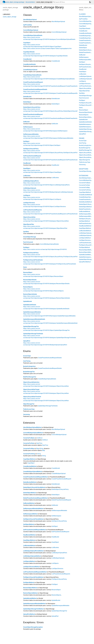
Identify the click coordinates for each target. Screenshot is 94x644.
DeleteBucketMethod (30, 482)
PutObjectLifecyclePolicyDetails (33, 260)
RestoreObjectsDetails (30, 294)
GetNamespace (28, 127)
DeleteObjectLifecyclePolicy (32, 107)
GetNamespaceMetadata (31, 134)
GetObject (26, 141)
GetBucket (26, 122)
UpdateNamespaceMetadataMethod (34, 604)
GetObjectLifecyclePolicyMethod (33, 519)
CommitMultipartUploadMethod (33, 433)
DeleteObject (27, 102)
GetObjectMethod (29, 524)
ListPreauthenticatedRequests (33, 210)
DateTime (39, 443)
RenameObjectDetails (30, 280)
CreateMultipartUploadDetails (32, 75)
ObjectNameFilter (29, 224)
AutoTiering (27, 361)
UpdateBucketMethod (30, 598)
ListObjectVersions (29, 203)
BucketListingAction (29, 366)
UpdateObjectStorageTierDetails (33, 334)
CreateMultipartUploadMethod (33, 472)
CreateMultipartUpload (30, 70)
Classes (82, 14)
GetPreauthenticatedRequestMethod (34, 530)
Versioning (27, 414)
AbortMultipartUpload (30, 20)
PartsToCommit (28, 242)
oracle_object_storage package (15, 2)
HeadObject (27, 168)
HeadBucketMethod (29, 535)
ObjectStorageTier (29, 404)
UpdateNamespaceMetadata (32, 312)
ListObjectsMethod (29, 561)
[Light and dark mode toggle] (90, 2)
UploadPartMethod (29, 614)
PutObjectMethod (29, 582)
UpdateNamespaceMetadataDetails (34, 319)
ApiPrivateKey (28, 25)
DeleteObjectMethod (30, 493)
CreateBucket (27, 59)
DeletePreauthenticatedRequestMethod (35, 498)
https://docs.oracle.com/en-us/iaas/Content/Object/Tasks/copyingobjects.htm (47, 48)
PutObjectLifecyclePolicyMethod (33, 577)
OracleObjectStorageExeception (33, 627)
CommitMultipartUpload (31, 30)
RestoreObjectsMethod (30, 593)
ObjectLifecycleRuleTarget (31, 389)
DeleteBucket (27, 97)
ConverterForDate (29, 443)
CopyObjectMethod (29, 459)
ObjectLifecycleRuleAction (31, 382)
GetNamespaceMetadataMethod (33, 509)
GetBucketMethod (29, 503)
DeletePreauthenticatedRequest (33, 114)
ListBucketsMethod (29, 546)
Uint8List (40, 438)
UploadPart (27, 341)
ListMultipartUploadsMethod (32, 556)
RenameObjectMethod (30, 588)
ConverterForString (29, 454)
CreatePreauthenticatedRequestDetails (35, 89)
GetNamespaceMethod (30, 514)
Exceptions (84, 169)
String (41, 449)
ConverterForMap (29, 449)
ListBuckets (27, 176)
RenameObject (28, 272)
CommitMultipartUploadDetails (33, 35)
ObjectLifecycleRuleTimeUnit (32, 397)
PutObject (26, 247)
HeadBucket (27, 163)
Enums (82, 138)
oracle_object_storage (10, 17)
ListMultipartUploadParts (31, 181)
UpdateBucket (28, 301)
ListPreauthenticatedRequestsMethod (35, 572)
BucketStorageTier (29, 372)
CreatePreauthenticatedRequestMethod (35, 477)
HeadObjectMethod (29, 540)
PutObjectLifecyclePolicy (31, 253)
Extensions (84, 176)
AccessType (27, 356)
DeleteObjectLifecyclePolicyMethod (34, 487)
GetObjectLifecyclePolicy (31, 149)
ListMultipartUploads (30, 188)
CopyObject (27, 43)
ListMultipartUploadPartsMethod (33, 551)
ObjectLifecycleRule (29, 217)
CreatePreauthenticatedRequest (33, 82)
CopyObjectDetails (29, 52)
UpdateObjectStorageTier (31, 326)
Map (38, 449)
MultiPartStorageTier (30, 377)
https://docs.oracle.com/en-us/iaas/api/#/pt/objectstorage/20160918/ (45, 249)
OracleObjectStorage (30, 237)
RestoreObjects (28, 287)
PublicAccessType (29, 409)
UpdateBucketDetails (30, 305)
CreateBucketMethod (30, 466)
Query (25, 267)
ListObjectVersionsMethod (31, 567)
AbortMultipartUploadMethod (32, 427)
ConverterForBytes (29, 438)
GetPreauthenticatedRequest (32, 156)
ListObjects (27, 195)
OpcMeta (26, 232)
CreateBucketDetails (29, 64)
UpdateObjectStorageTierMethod (33, 609)
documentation (30, 2)
